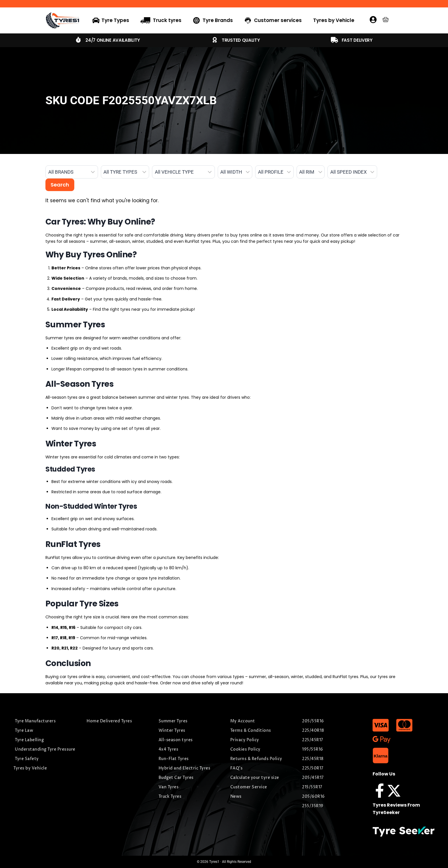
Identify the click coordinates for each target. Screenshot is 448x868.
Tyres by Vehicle (334, 20)
